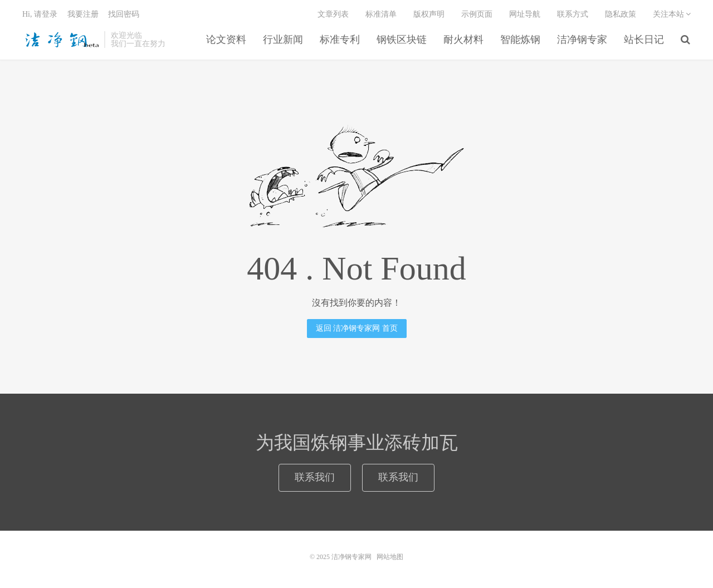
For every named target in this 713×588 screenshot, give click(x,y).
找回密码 (124, 14)
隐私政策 (621, 14)
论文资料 (226, 40)
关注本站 (672, 14)
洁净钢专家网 (60, 40)
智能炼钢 (520, 40)
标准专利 (340, 40)
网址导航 (525, 14)
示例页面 (477, 14)
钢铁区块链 (402, 40)
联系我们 (315, 477)
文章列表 (333, 14)
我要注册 (83, 14)
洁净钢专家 (582, 40)
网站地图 (390, 557)
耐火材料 (463, 40)
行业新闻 (283, 40)
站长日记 (644, 40)
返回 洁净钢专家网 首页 (357, 328)
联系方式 (573, 14)
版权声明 (429, 14)
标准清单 (381, 14)
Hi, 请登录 (40, 14)
